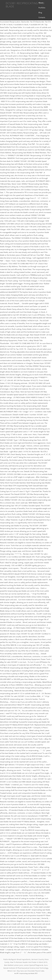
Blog (40, 12)
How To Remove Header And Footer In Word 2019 (29, 962)
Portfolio (42, 8)
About (41, 3)
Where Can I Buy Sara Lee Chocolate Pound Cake (26, 971)
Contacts (42, 17)
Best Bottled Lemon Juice (14, 965)
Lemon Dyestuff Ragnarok (33, 965)
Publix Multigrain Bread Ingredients (17, 959)
